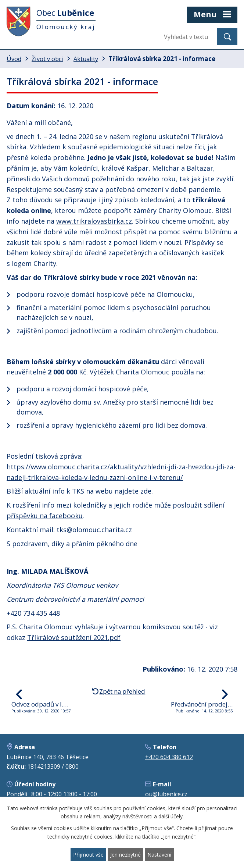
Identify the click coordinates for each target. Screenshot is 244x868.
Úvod (14, 59)
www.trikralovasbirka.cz (94, 221)
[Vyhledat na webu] (188, 37)
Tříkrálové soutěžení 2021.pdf (74, 637)
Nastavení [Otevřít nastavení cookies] (159, 855)
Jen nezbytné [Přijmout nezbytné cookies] (125, 855)
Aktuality (86, 59)
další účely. (171, 817)
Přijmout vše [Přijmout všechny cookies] (88, 855)
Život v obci (47, 59)
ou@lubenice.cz (166, 794)
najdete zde (133, 491)
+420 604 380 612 (169, 757)
